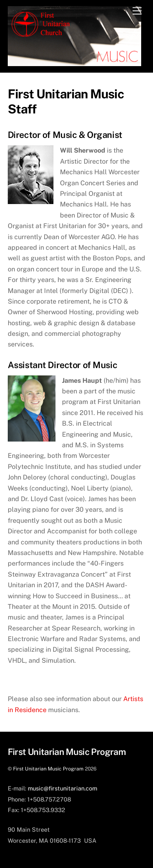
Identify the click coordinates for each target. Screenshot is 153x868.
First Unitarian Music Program (48, 769)
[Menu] (137, 11)
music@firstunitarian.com (62, 788)
